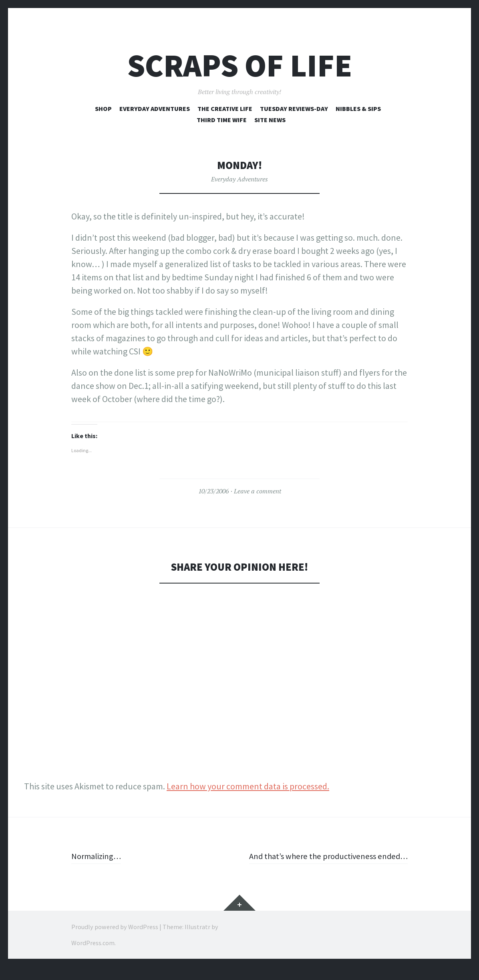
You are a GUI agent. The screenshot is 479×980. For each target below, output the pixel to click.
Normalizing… (98, 856)
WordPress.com (93, 956)
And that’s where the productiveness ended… (340, 862)
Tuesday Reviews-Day (294, 109)
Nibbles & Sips (358, 109)
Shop (103, 109)
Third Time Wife (222, 120)
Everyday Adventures (155, 109)
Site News (270, 120)
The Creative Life (225, 109)
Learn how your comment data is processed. (248, 786)
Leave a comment (258, 491)
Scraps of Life (240, 65)
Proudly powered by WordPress (115, 940)
